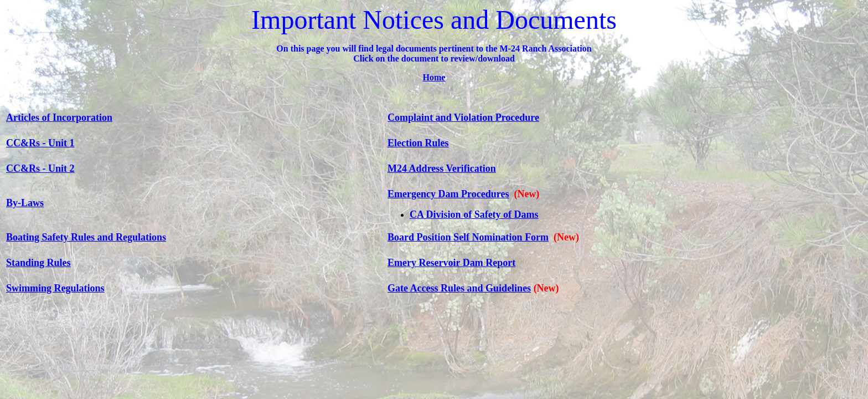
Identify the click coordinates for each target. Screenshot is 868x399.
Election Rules (418, 143)
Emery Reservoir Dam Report (451, 263)
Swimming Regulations (55, 288)
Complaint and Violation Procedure (463, 117)
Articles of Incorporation (59, 117)
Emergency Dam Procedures (448, 194)
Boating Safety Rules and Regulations (86, 237)
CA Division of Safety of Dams (474, 214)
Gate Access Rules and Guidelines (459, 288)
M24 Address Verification (442, 168)
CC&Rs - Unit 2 (40, 168)
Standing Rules (38, 263)
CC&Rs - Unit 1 (40, 143)
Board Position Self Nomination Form (468, 237)
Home (434, 77)
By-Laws (25, 203)
